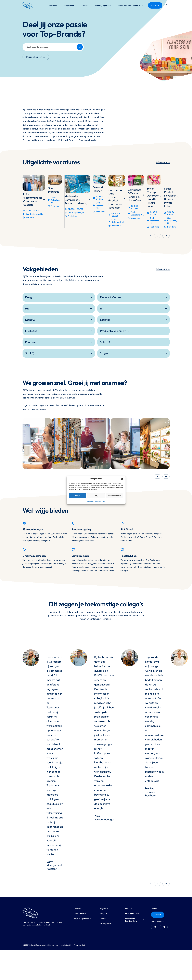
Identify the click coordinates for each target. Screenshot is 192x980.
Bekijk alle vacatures (36, 57)
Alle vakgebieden (107, 924)
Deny (96, 496)
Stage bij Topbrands (103, 5)
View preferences (115, 496)
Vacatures (53, 5)
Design (103, 913)
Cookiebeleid (90, 501)
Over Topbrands (132, 913)
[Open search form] (167, 5)
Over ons (85, 5)
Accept (77, 496)
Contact (155, 5)
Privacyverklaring (100, 501)
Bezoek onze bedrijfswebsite (130, 6)
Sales (103, 919)
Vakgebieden (69, 5)
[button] (122, 479)
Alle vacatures (163, 162)
